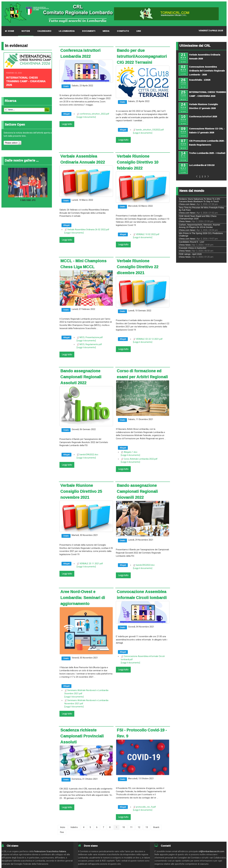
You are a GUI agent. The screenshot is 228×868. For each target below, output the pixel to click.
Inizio (63, 827)
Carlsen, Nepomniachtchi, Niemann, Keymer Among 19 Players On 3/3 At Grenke (199, 226)
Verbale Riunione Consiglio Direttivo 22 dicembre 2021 (138, 267)
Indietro (74, 827)
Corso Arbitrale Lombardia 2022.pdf (141, 459)
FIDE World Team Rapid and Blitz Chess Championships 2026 (198, 217)
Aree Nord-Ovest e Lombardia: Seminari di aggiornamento (83, 598)
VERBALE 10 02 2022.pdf (148, 234)
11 (131, 827)
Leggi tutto (67, 124)
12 (139, 827)
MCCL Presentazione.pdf (91, 337)
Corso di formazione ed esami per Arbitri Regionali (142, 374)
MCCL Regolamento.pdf (91, 344)
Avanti (156, 827)
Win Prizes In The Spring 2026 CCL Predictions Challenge (201, 235)
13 (147, 827)
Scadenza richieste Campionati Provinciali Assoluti (82, 736)
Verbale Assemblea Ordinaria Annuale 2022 (83, 159)
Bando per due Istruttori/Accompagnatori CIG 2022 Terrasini (142, 56)
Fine (62, 832)
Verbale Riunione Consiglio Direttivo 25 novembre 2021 (81, 491)
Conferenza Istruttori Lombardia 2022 (80, 53)
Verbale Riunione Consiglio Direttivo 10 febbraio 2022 (138, 162)
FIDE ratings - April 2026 (190, 254)
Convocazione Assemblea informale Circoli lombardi (142, 595)
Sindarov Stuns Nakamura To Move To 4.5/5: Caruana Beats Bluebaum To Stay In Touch (200, 200)
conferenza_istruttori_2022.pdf (94, 114)
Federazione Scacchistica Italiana (50, 851)
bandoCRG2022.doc (145, 565)
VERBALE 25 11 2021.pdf (91, 564)
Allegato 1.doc (131, 452)
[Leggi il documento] (86, 117)
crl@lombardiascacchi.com (211, 851)
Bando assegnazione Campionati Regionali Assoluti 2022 (81, 377)
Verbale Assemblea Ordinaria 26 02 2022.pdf (88, 230)
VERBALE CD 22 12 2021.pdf (149, 339)
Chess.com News (187, 204)
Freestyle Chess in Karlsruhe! (193, 248)
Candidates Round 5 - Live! (192, 242)
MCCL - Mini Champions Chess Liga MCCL (83, 264)
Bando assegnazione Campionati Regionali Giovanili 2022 (137, 491)
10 (124, 827)
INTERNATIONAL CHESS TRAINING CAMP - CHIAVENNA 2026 (26, 81)
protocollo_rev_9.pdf (146, 807)
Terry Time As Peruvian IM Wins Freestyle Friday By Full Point (201, 209)
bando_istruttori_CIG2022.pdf (150, 130)
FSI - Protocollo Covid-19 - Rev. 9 (142, 733)
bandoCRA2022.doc (89, 455)
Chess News (185, 221)
